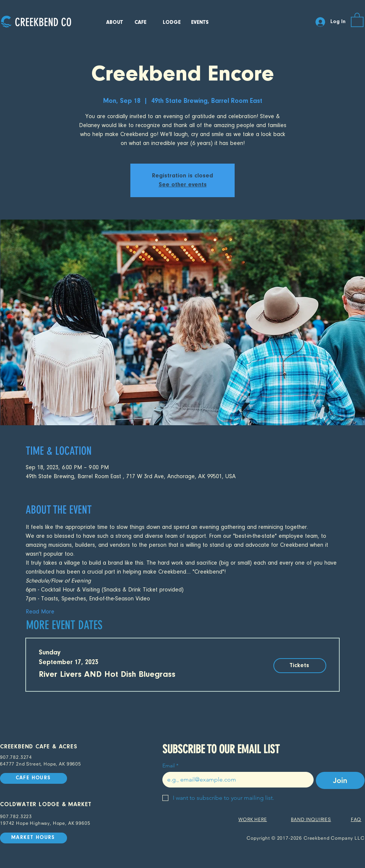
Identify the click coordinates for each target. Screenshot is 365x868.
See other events (183, 185)
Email (170, 766)
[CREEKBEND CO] (43, 22)
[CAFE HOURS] (34, 778)
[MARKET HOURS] (34, 838)
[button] (357, 19)
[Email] (236, 780)
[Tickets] (300, 666)
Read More (40, 612)
